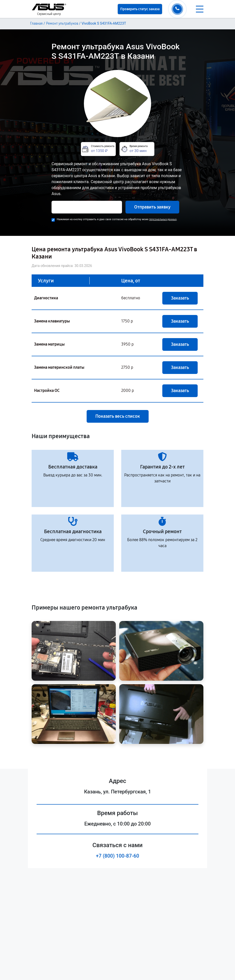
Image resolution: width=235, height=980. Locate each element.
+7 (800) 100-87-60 (117, 856)
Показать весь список (118, 416)
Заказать (180, 298)
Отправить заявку (152, 207)
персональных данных (163, 219)
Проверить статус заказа (140, 9)
